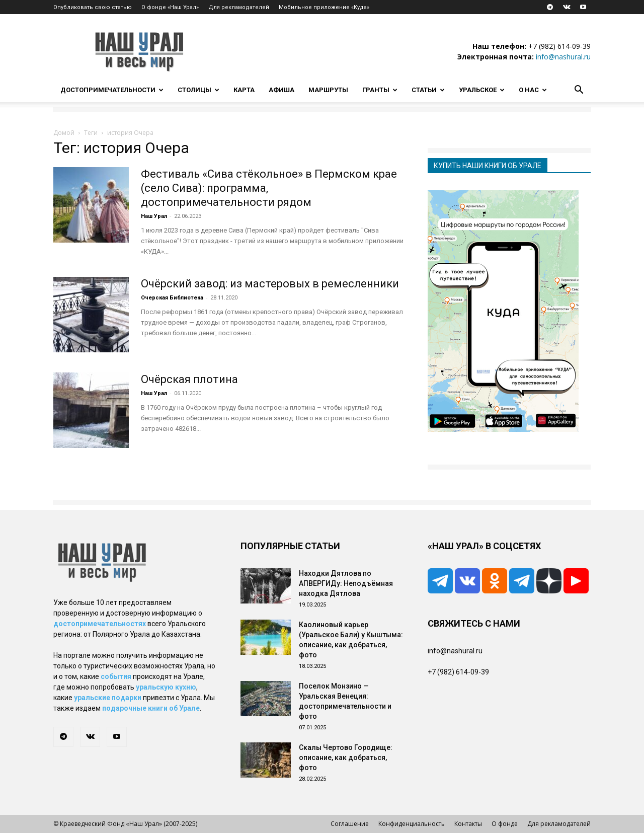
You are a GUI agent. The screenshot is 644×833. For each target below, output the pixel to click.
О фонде (505, 824)
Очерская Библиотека (172, 298)
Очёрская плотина (189, 379)
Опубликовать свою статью (93, 7)
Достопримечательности (112, 90)
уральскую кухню (166, 687)
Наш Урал (154, 216)
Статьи (428, 90)
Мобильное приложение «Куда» (324, 7)
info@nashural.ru (563, 57)
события (116, 676)
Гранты (380, 90)
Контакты (468, 824)
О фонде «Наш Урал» (170, 7)
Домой (64, 133)
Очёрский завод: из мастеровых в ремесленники (270, 284)
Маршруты (328, 90)
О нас (533, 90)
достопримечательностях (100, 624)
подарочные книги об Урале (151, 708)
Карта (244, 90)
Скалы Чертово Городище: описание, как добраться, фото (346, 758)
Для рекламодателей (239, 7)
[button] (579, 91)
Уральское (482, 90)
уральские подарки (108, 698)
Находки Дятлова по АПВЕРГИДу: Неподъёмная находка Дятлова (346, 583)
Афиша (281, 90)
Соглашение (350, 824)
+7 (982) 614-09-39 (559, 46)
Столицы (198, 90)
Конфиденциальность (412, 824)
